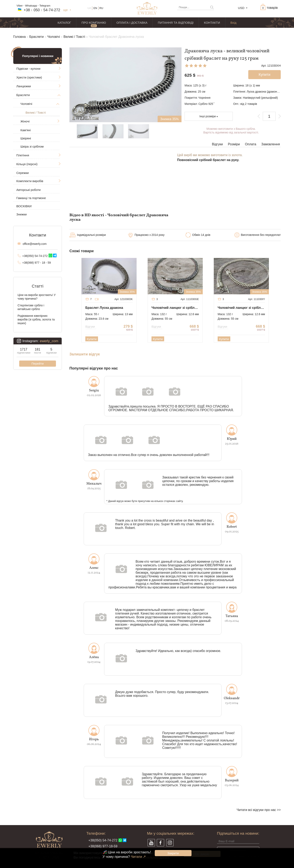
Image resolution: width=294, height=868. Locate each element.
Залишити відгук (85, 354)
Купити (92, 339)
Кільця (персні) (27, 164)
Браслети (37, 37)
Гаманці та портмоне (31, 198)
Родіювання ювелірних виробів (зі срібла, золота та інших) (36, 319)
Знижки (22, 214)
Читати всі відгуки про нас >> (259, 810)
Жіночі (25, 121)
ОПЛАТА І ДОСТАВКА (132, 23)
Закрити (173, 853)
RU (101, 8)
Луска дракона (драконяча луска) (269, 92)
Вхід (233, 23)
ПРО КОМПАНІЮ (94, 23)
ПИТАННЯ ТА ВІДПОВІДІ (176, 23)
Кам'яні (26, 130)
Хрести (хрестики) (29, 77)
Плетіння (23, 155)
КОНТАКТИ (212, 23)
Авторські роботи (28, 190)
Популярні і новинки (38, 56)
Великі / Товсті (74, 37)
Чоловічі (54, 37)
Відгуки (217, 144)
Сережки (23, 173)
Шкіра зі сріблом (32, 146)
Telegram (45, 6)
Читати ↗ (138, 857)
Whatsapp (31, 6)
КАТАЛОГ (64, 23)
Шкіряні (26, 138)
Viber (20, 6)
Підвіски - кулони (28, 69)
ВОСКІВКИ (24, 206)
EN (95, 8)
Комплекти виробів (30, 181)
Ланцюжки (24, 86)
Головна (19, 37)
